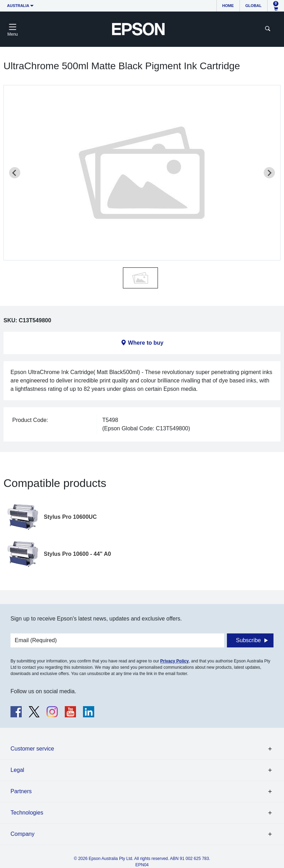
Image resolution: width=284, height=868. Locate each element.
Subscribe (248, 640)
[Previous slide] (15, 173)
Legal (17, 770)
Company (22, 834)
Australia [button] (18, 6)
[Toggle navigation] (13, 29)
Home (228, 6)
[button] (140, 278)
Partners (21, 791)
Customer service (32, 749)
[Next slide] (269, 173)
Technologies (27, 813)
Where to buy (146, 343)
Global (254, 6)
